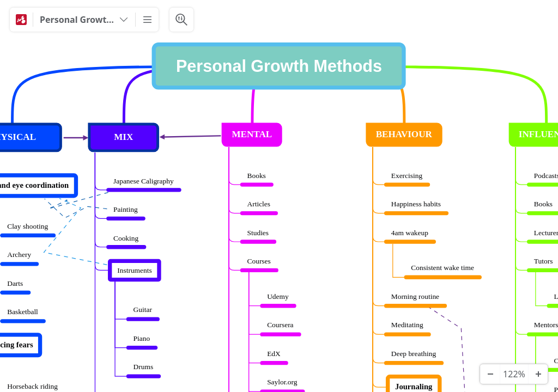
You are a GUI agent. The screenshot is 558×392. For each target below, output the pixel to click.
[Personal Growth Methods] (84, 20)
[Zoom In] (538, 374)
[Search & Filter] (181, 20)
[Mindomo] (21, 20)
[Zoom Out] (490, 374)
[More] (147, 20)
